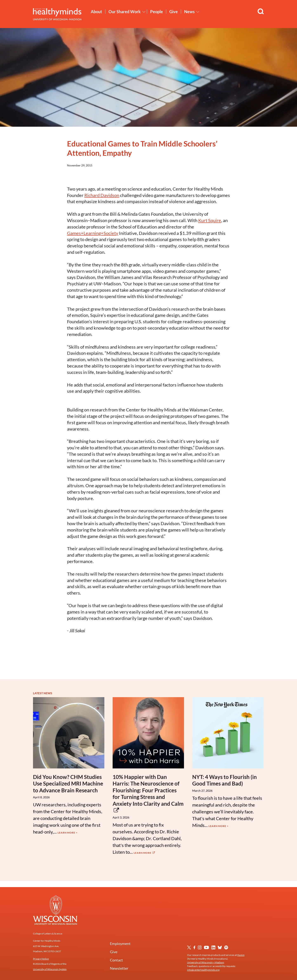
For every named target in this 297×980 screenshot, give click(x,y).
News (189, 12)
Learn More (145, 853)
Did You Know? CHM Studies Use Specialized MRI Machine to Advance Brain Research (68, 784)
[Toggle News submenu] (198, 12)
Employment (120, 944)
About (96, 12)
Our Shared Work (125, 12)
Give (174, 12)
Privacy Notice (41, 959)
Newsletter (119, 968)
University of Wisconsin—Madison (206, 962)
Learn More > (68, 833)
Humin (241, 955)
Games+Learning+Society (93, 233)
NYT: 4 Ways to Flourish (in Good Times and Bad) (225, 780)
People (157, 12)
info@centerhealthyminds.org (203, 970)
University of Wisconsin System (50, 969)
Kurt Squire (210, 220)
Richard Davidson (102, 195)
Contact (116, 960)
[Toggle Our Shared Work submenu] (144, 12)
